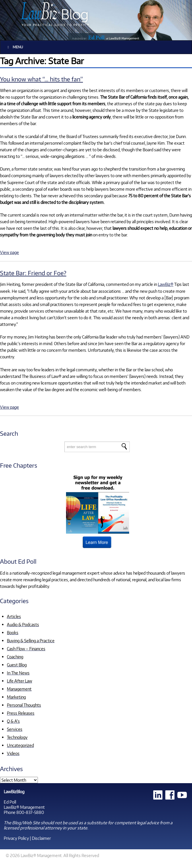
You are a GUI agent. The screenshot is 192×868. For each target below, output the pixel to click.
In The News (18, 673)
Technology (17, 737)
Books (13, 632)
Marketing (16, 697)
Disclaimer (41, 838)
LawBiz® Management (24, 807)
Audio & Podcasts (23, 624)
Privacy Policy (16, 838)
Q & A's (13, 721)
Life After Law (20, 681)
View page (9, 252)
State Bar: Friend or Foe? (33, 273)
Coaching (15, 657)
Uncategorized (20, 745)
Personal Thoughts (24, 705)
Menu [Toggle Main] (14, 47)
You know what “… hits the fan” (41, 79)
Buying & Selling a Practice (31, 641)
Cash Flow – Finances (26, 649)
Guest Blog (17, 665)
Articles (14, 616)
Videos (13, 753)
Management (19, 689)
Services (15, 729)
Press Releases (21, 713)
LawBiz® (166, 284)
